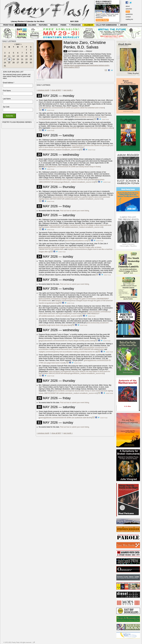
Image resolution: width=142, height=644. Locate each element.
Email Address (9, 83)
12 (13, 56)
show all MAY (56, 90)
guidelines (129, 14)
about (128, 6)
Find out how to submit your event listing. (75, 211)
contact (128, 17)
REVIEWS (54, 25)
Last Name (7, 99)
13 (18, 56)
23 (31, 59)
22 (26, 59)
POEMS (63, 25)
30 (31, 63)
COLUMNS (32, 25)
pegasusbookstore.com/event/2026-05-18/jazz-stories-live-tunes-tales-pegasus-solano (82, 128)
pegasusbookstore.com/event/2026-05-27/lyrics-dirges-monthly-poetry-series (67, 341)
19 (13, 59)
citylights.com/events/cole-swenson (80, 119)
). (65, 363)
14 (22, 56)
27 (18, 63)
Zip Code (6, 107)
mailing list (129, 19)
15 (26, 56)
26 (13, 63)
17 (5, 59)
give (128, 11)
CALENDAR (88, 25)
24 (5, 63)
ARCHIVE (124, 25)
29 (26, 63)
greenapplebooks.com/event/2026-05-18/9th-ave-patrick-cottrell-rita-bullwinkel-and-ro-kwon (71, 108)
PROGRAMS (75, 25)
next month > (68, 90)
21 (22, 59)
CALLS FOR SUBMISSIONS (106, 25)
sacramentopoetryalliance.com (76, 241)
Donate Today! (102, 20)
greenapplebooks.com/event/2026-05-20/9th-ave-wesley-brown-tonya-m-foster (72, 167)
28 (22, 63)
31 (5, 66)
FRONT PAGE (8, 25)
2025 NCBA (21, 25)
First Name (7, 91)
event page (51, 110)
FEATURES (43, 25)
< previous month (43, 90)
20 (18, 59)
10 (5, 56)
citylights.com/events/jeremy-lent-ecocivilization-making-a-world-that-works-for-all (68, 352)
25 (9, 63)
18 (9, 59)
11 (9, 56)
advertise (129, 9)
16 (31, 56)
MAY (18, 44)
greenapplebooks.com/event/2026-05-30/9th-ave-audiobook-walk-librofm (65, 418)
